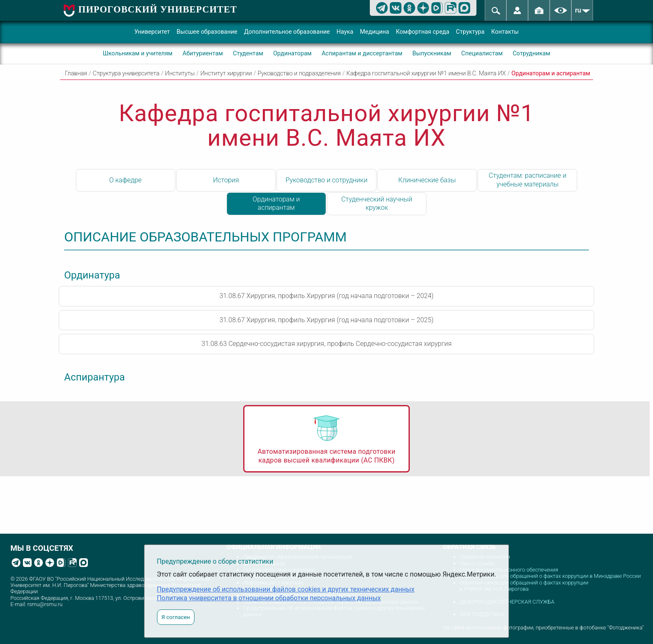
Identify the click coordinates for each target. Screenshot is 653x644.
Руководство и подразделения (299, 73)
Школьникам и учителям (138, 53)
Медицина (374, 32)
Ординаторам (292, 53)
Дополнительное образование (287, 32)
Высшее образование (207, 32)
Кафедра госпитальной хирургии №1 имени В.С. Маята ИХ (426, 73)
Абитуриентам (203, 53)
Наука (345, 32)
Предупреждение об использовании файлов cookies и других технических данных (286, 589)
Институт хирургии (226, 73)
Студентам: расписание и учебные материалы (528, 180)
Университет (152, 32)
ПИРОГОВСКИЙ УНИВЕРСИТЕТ (158, 9)
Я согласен (176, 617)
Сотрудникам (531, 53)
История (226, 180)
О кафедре (125, 180)
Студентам (248, 53)
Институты (180, 73)
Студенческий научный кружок (376, 204)
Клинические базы (427, 180)
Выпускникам (432, 53)
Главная (76, 73)
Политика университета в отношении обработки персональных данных (269, 598)
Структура (470, 32)
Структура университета (126, 73)
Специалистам (482, 53)
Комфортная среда (422, 32)
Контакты (505, 32)
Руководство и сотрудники (327, 180)
